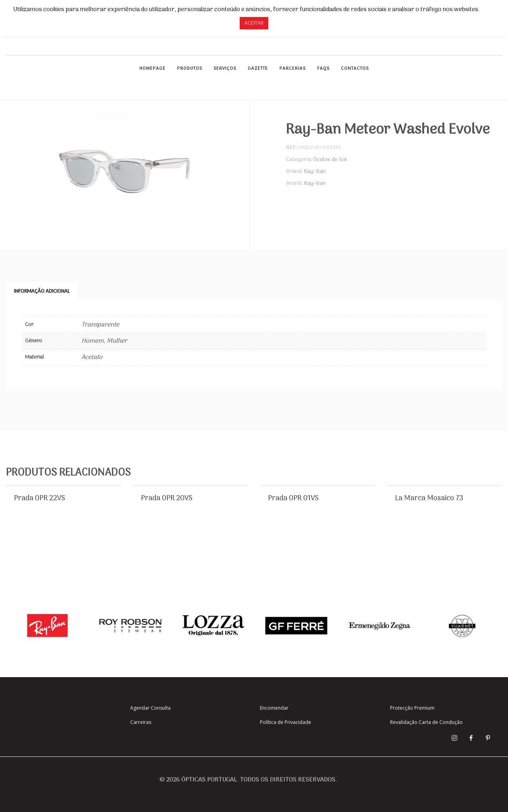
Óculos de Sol (330, 160)
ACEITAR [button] (254, 23)
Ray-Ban (315, 172)
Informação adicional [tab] (42, 291)
